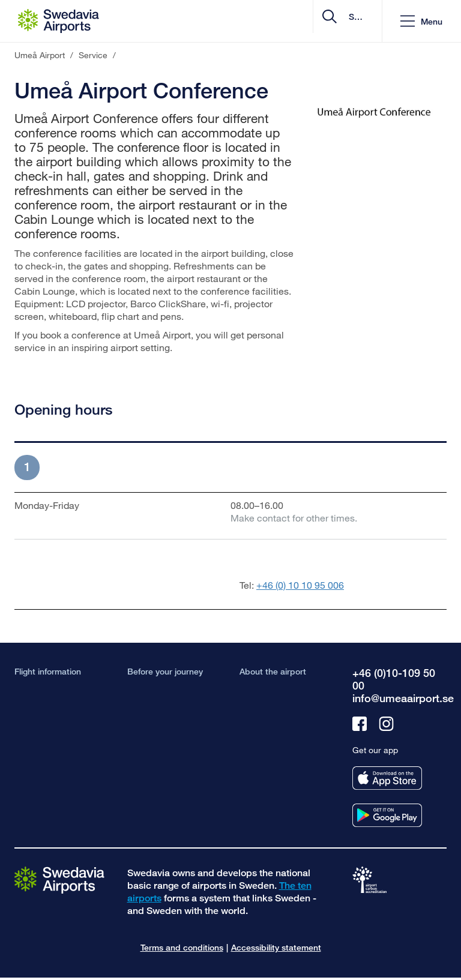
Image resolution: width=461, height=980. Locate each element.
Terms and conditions (182, 947)
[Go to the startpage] (59, 879)
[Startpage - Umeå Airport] (59, 21)
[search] (301, 21)
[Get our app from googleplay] (387, 815)
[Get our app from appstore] (387, 778)
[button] (421, 21)
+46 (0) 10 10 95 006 (300, 585)
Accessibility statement (276, 947)
